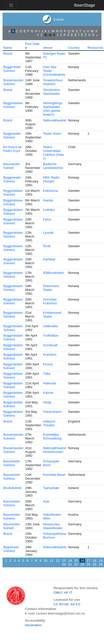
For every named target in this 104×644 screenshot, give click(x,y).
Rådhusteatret (53, 273)
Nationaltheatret (55, 120)
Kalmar (48, 393)
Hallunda (49, 383)
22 (76, 564)
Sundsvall (50, 345)
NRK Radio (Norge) (51, 179)
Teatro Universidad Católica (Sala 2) (53, 153)
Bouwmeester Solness (13, 82)
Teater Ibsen (52, 133)
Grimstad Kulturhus (50, 301)
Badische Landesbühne (53, 166)
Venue (48, 48)
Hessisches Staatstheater (53, 526)
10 (46, 561)
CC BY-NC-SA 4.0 (67, 604)
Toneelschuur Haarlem (53, 82)
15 (76, 561)
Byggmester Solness (12, 69)
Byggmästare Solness (13, 105)
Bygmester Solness (11, 549)
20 (64, 564)
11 (52, 561)
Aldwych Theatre (49, 423)
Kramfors (50, 355)
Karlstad (49, 259)
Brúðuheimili (12, 488)
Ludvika (49, 210)
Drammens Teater (51, 288)
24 (88, 564)
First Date (32, 44)
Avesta (48, 200)
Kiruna (48, 364)
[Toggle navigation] (11, 5)
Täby (47, 374)
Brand (8, 53)
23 (82, 564)
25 (95, 564)
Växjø (47, 402)
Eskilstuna (50, 191)
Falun (47, 219)
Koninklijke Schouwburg (52, 436)
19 (101, 561)
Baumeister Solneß (12, 166)
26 (101, 564)
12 (58, 561)
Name (8, 48)
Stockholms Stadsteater (51, 92)
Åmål (47, 246)
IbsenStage (84, 5)
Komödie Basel (54, 475)
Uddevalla (50, 326)
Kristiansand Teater (52, 315)
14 (70, 561)
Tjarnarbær (51, 488)
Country (74, 48)
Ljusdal (48, 233)
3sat (46, 501)
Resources (95, 48)
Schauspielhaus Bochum (55, 536)
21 (70, 564)
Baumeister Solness (12, 463)
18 (95, 561)
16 (82, 561)
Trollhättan (51, 335)
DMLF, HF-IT (63, 593)
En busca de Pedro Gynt (12, 149)
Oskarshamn (52, 412)
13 (64, 561)
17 (88, 561)
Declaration (33, 625)
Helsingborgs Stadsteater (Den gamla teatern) (53, 109)
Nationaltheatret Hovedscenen (55, 450)
